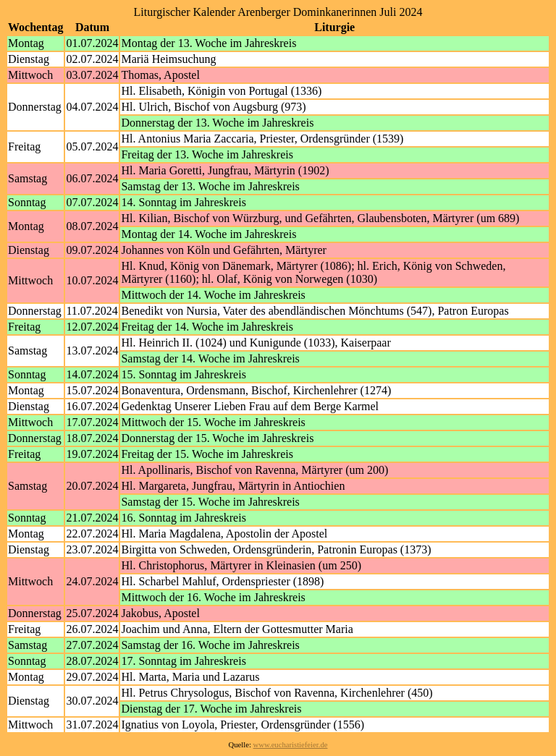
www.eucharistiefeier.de (291, 745)
